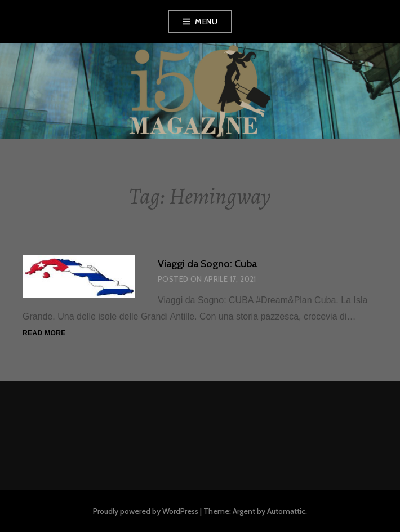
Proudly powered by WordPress (146, 511)
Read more (44, 334)
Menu (206, 21)
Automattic (286, 511)
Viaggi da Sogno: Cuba (207, 264)
